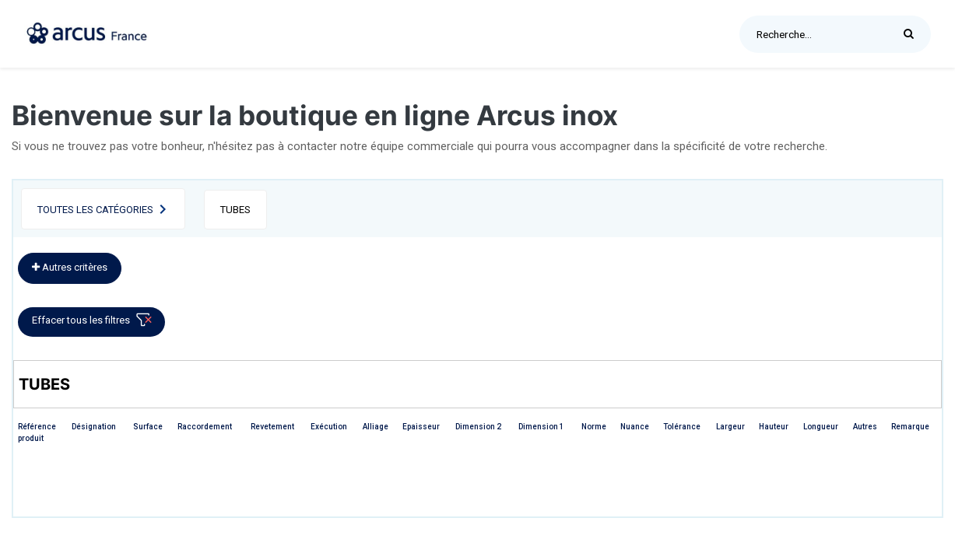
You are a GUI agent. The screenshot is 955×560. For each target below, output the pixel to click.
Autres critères (70, 267)
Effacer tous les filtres (95, 323)
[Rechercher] (913, 34)
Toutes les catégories (95, 210)
